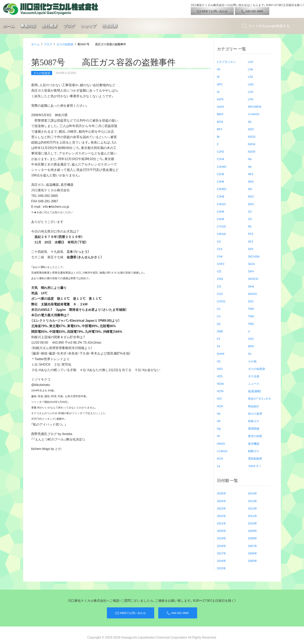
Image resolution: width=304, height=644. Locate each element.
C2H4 (221, 159)
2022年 (222, 516)
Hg (219, 428)
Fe (219, 346)
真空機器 (254, 443)
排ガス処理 (255, 413)
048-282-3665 (252, 11)
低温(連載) (255, 391)
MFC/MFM (255, 106)
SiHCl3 (252, 294)
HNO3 (221, 443)
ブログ (69, 26)
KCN (220, 458)
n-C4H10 (254, 114)
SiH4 (251, 286)
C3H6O (222, 189)
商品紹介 (254, 406)
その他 (252, 361)
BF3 (220, 129)
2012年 (253, 508)
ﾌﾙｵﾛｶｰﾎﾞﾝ (254, 466)
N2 (250, 122)
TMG (251, 316)
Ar (218, 92)
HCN (220, 406)
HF (219, 421)
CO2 (220, 294)
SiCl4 (251, 264)
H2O (220, 369)
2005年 (253, 561)
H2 (219, 361)
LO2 (251, 92)
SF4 (251, 241)
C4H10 (221, 204)
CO (219, 286)
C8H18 (221, 234)
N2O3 (252, 136)
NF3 (251, 174)
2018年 (222, 546)
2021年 (222, 523)
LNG (251, 84)
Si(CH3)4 (254, 256)
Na (250, 159)
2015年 (222, 568)
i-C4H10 (222, 451)
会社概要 (50, 26)
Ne (250, 166)
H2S (220, 376)
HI (218, 436)
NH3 (251, 181)
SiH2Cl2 (253, 279)
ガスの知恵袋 (65, 44)
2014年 (253, 493)
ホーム (9, 26)
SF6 (251, 249)
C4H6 (221, 211)
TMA (251, 309)
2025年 (222, 493)
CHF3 (221, 264)
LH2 (251, 62)
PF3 (251, 234)
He (219, 413)
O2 (250, 211)
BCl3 (220, 122)
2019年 (222, 538)
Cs (219, 309)
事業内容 (28, 26)
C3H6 (221, 181)
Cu (219, 316)
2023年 (222, 508)
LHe (251, 69)
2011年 (253, 516)
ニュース (254, 384)
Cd (219, 241)
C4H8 (221, 219)
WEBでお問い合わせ (212, 11)
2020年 (222, 531)
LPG (251, 99)
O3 (250, 219)
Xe (250, 354)
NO (250, 189)
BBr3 (220, 114)
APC (220, 84)
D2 (219, 324)
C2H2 (221, 151)
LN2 (251, 76)
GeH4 (221, 354)
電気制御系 (255, 458)
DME (220, 331)
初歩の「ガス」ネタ (260, 398)
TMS (251, 324)
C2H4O (222, 166)
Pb (250, 226)
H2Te (220, 391)
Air (219, 69)
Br (218, 136)
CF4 (220, 249)
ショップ (88, 26)
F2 (219, 339)
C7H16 (221, 226)
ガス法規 (254, 376)
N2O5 (252, 151)
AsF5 (220, 99)
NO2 (251, 196)
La (219, 466)
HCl (219, 398)
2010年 (253, 523)
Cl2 (219, 271)
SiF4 (251, 271)
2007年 (253, 546)
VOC (251, 339)
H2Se (221, 384)
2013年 (253, 501)
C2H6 (221, 174)
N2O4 (252, 144)
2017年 (222, 553)
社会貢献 (110, 26)
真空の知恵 (255, 436)
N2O (251, 129)
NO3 (251, 204)
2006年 (253, 553)
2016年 (222, 561)
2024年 (222, 501)
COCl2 (221, 301)
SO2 (251, 301)
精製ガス (254, 451)
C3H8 (221, 196)
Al (218, 76)
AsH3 (220, 106)
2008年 (253, 538)
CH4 (220, 256)
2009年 (253, 531)
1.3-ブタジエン (226, 62)
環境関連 (254, 428)
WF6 (251, 346)
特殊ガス (254, 421)
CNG (220, 279)
